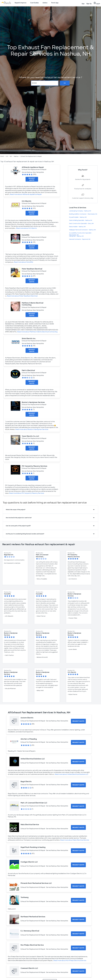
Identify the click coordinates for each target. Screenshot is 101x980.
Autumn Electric (27, 718)
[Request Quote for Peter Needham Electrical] (32, 281)
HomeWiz (26, 235)
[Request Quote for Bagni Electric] (78, 785)
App (83, 4)
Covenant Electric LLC (29, 968)
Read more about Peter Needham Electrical (22, 296)
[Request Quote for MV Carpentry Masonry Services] (32, 478)
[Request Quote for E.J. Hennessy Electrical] (78, 934)
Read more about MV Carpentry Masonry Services (27, 493)
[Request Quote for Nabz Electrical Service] (78, 827)
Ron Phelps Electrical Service (32, 945)
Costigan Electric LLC (29, 862)
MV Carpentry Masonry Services (35, 466)
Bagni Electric (26, 782)
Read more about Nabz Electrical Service (75, 840)
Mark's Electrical (28, 370)
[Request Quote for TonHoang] (78, 900)
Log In (97, 3)
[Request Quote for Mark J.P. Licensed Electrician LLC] (78, 806)
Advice (45, 3)
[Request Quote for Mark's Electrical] (32, 382)
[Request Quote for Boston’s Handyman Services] (32, 414)
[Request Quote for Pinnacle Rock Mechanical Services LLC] (78, 886)
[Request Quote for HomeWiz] (32, 247)
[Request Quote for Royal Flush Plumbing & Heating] (78, 851)
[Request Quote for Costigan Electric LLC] (78, 865)
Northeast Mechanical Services (33, 917)
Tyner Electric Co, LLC (30, 436)
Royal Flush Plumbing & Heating (33, 847)
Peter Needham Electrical (32, 269)
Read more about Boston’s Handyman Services (32, 429)
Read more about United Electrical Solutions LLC (72, 774)
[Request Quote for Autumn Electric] (78, 721)
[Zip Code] (45, 83)
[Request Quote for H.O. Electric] (32, 213)
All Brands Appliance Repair (33, 167)
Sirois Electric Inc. (29, 339)
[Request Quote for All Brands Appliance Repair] (32, 179)
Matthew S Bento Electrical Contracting (33, 304)
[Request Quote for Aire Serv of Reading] (78, 742)
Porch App (55, 3)
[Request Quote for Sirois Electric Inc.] (32, 350)
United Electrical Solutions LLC (33, 759)
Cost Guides (34, 3)
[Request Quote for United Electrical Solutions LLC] (78, 762)
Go (65, 83)
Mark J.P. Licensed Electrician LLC (34, 803)
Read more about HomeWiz (24, 262)
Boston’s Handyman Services (33, 402)
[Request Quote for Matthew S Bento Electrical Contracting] (32, 315)
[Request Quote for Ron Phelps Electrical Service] (78, 948)
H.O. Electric (27, 201)
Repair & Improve (21, 3)
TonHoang (25, 897)
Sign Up (89, 4)
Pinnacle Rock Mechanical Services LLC (36, 883)
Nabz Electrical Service (30, 825)
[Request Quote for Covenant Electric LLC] (78, 971)
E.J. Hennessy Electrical (30, 931)
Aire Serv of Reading (29, 739)
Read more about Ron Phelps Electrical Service (70, 961)
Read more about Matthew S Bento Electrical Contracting (37, 332)
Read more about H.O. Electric (26, 228)
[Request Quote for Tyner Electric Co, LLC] (32, 448)
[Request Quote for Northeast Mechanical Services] (78, 920)
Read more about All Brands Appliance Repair (26, 194)
